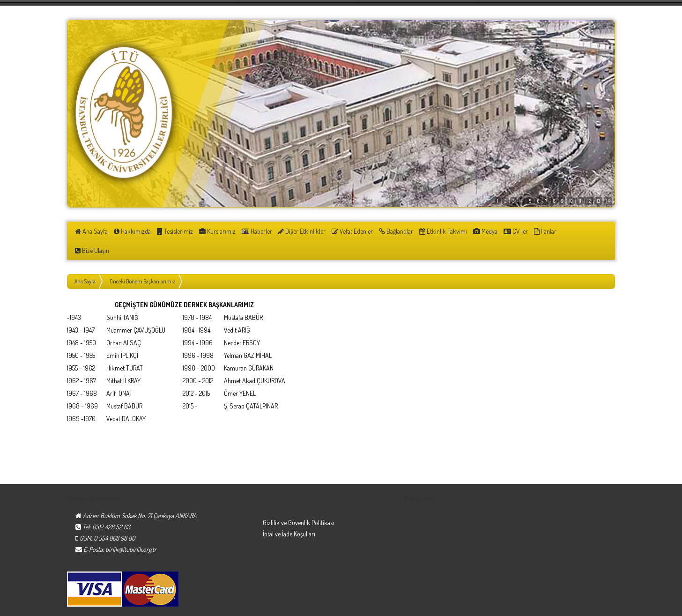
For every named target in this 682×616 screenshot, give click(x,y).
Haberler (251, 231)
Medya (473, 231)
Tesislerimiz (172, 231)
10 (571, 201)
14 (608, 201)
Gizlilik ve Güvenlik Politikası (298, 503)
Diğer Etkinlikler (295, 231)
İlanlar (530, 231)
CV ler (502, 231)
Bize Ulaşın (563, 231)
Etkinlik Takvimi (432, 231)
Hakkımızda (131, 231)
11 (580, 201)
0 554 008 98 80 (114, 519)
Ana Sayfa (91, 231)
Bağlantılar (386, 231)
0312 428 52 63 (111, 508)
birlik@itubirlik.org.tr (131, 530)
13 (598, 201)
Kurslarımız (213, 231)
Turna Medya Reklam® (586, 606)
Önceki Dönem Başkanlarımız (142, 262)
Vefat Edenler (344, 231)
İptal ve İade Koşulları (289, 515)
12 (589, 201)
